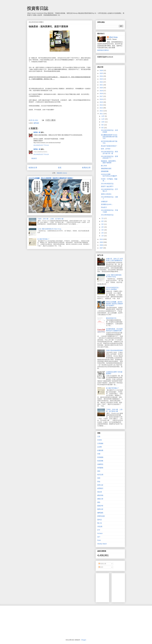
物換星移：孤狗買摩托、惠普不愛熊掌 (109, 162)
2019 (101, 91)
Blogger (84, 640)
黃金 (99, 482)
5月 (103, 224)
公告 (99, 436)
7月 (103, 218)
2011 (101, 114)
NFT (99, 537)
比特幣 (100, 447)
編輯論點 (36, 123)
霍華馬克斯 (101, 516)
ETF (99, 530)
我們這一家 (37, 132)
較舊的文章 (86, 168)
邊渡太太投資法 (106, 194)
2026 (101, 70)
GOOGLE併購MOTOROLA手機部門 (109, 175)
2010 (101, 239)
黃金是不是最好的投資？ (109, 146)
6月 (103, 221)
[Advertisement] (129, 587)
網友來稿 (100, 495)
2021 (101, 85)
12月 (103, 116)
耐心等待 (104, 166)
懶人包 (100, 523)
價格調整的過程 (106, 168)
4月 (103, 227)
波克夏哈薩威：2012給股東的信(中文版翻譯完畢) (114, 330)
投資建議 (100, 457)
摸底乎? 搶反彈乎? (107, 186)
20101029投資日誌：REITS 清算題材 (113, 288)
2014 (101, 105)
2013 (101, 108)
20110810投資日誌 (107, 184)
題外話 (100, 520)
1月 (103, 236)
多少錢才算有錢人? (43, 239)
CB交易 (100, 526)
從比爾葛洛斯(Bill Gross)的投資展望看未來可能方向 (109, 137)
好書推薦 (100, 450)
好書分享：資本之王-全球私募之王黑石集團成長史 (114, 260)
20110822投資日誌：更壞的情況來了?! (109, 157)
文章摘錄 (100, 443)
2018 (101, 93)
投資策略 (100, 461)
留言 (101, 567)
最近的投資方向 (111, 318)
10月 (103, 122)
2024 (101, 76)
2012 (101, 111)
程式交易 (100, 475)
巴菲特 (100, 440)
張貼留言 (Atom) (62, 173)
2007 (101, 248)
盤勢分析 (100, 509)
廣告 (99, 502)
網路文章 (100, 499)
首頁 (60, 168)
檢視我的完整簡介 (103, 50)
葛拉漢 (100, 492)
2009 (101, 242)
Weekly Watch (102, 544)
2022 (101, 82)
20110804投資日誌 (107, 215)
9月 (103, 125)
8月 (103, 128)
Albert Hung (113, 37)
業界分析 (100, 485)
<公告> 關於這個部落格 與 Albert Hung (49, 229)
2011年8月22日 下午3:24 (41, 145)
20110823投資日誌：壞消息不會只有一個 (109, 153)
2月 (103, 233)
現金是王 (104, 207)
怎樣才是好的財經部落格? (115, 350)
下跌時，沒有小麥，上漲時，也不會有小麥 (50, 219)
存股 (99, 454)
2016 (101, 99)
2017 (101, 96)
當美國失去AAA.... (107, 204)
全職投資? (104, 202)
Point (99, 540)
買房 (99, 478)
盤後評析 (100, 506)
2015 (101, 102)
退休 (99, 471)
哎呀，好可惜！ (106, 149)
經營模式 (100, 488)
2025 (101, 73)
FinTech (100, 533)
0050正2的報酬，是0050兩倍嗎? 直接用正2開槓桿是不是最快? (51, 178)
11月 (103, 119)
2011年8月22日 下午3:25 (41, 154)
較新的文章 (33, 168)
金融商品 (100, 464)
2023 (101, 79)
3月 (103, 230)
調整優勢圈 (105, 171)
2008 (101, 245)
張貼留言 (34, 158)
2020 (101, 88)
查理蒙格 (100, 468)
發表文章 (102, 564)
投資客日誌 (38, 8)
